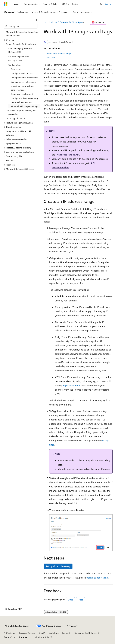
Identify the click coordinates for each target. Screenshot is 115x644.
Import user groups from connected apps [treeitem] (22, 88)
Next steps (51, 57)
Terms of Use (10, 637)
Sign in (108, 4)
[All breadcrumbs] (46, 22)
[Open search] (101, 4)
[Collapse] (37, 20)
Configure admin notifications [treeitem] (24, 78)
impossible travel (71, 385)
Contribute (54, 633)
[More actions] (110, 22)
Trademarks (24, 637)
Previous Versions (27, 633)
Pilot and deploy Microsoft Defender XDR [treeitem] (21, 50)
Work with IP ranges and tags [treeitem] (25, 106)
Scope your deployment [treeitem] (22, 94)
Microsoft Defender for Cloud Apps (67, 22)
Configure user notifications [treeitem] (23, 82)
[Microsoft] (6, 4)
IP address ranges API (67, 155)
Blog (41, 633)
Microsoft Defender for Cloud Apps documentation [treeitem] (22, 34)
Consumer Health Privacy (86, 633)
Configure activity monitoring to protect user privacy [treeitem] (24, 100)
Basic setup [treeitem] (16, 69)
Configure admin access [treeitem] (22, 73)
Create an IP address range (58, 53)
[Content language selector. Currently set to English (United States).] (17, 626)
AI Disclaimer (10, 633)
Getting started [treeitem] (15, 60)
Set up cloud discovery (58, 566)
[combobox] (21, 26)
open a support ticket (97, 578)
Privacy (65, 633)
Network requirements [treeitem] (19, 56)
